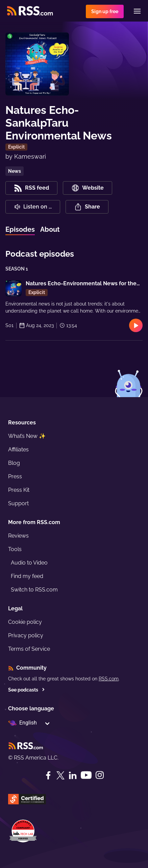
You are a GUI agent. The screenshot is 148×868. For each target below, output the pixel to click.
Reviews (18, 536)
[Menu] (137, 11)
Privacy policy (26, 635)
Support (18, 503)
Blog (14, 463)
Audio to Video (29, 563)
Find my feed (27, 576)
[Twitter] (60, 775)
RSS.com (109, 679)
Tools (15, 549)
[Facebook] (48, 775)
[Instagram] (100, 775)
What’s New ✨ (27, 436)
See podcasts (27, 690)
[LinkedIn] (73, 775)
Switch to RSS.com (34, 590)
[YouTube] (86, 775)
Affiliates (18, 449)
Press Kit (19, 490)
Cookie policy (25, 622)
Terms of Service (29, 649)
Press (15, 476)
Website (88, 188)
